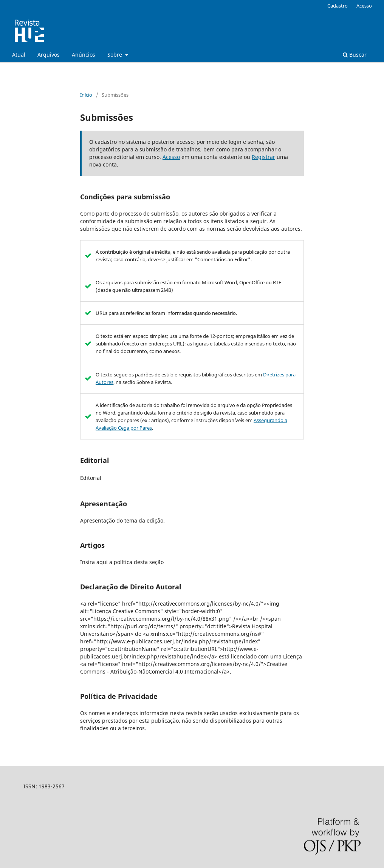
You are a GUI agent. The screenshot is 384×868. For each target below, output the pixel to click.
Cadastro (338, 6)
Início (86, 95)
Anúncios (84, 55)
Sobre (115, 55)
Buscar (355, 55)
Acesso (364, 6)
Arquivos (49, 55)
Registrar (263, 157)
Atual (19, 55)
